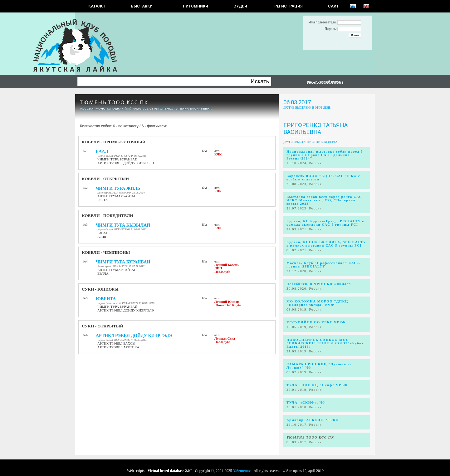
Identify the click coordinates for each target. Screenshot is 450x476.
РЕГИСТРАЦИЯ (289, 6)
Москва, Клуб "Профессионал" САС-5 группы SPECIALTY (324, 265)
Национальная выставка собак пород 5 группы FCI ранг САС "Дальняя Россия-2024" (325, 155)
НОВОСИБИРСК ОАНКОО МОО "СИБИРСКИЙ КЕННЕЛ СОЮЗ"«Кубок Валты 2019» (325, 343)
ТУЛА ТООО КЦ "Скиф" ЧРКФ (317, 385)
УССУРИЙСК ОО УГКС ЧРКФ (316, 322)
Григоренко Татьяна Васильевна (315, 129)
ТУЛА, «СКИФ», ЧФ (306, 402)
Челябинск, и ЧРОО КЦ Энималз (319, 284)
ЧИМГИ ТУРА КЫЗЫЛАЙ (123, 225)
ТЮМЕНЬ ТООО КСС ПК (114, 103)
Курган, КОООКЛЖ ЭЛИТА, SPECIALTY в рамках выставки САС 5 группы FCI (326, 244)
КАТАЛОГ (97, 6)
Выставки (142, 6)
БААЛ (102, 152)
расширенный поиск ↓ (325, 81)
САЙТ (333, 6)
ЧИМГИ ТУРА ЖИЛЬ (118, 188)
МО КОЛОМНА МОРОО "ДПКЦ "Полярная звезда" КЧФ (317, 303)
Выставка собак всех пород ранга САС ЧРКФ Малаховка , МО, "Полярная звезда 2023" (324, 200)
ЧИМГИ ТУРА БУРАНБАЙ (123, 262)
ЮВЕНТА (106, 299)
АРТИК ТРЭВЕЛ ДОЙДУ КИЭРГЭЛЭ (134, 336)
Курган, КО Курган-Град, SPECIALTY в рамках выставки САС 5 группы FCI (325, 223)
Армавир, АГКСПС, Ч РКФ (313, 420)
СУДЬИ (240, 6)
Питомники (196, 6)
